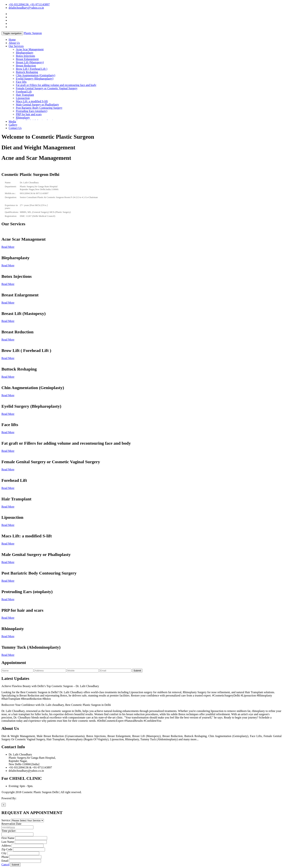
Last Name (8, 842)
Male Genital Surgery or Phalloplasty (37, 105)
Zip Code (7, 849)
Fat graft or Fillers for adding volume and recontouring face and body (56, 85)
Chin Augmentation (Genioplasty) (36, 75)
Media (12, 121)
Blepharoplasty (25, 53)
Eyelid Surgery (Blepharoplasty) (35, 79)
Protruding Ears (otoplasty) (32, 111)
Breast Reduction (26, 66)
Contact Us (15, 128)
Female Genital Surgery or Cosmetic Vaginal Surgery (47, 88)
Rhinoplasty (23, 118)
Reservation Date (11, 824)
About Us (14, 43)
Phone (5, 857)
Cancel (5, 864)
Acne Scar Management (30, 49)
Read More (8, 247)
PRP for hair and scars (29, 114)
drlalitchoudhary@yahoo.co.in (26, 8)
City (4, 853)
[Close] (4, 805)
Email (5, 861)
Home (12, 40)
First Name (8, 838)
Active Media (25, 798)
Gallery (13, 125)
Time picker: (9, 831)
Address (6, 846)
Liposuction (23, 98)
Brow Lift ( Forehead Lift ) (32, 69)
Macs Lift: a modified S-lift (32, 101)
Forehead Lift (24, 92)
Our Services (16, 46)
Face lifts (21, 82)
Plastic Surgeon (33, 33)
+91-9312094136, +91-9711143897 (29, 4)
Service (6, 820)
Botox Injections (25, 56)
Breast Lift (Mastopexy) (30, 62)
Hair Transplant (25, 95)
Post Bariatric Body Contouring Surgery (39, 108)
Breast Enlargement (27, 59)
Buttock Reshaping (27, 72)
